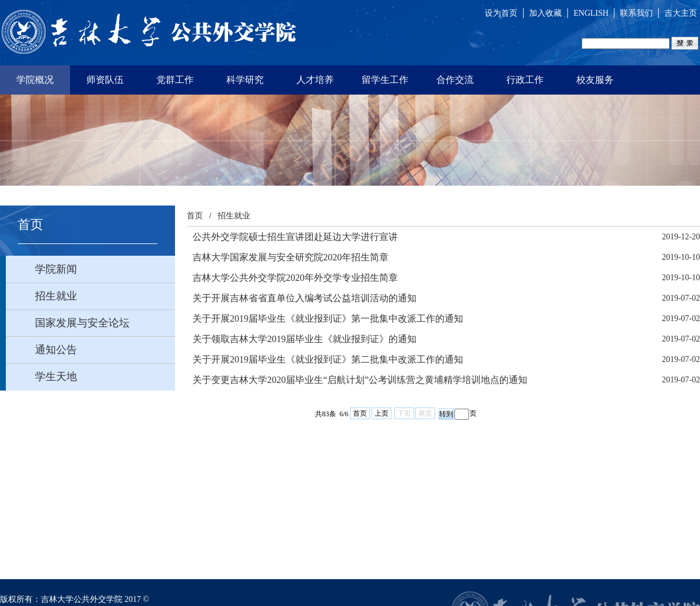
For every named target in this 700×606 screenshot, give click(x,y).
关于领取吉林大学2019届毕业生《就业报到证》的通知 (304, 339)
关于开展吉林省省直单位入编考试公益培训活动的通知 (304, 298)
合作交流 (455, 80)
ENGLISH (591, 13)
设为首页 (501, 13)
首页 (195, 216)
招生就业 (234, 216)
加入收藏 (545, 13)
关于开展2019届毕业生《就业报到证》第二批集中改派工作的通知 (328, 359)
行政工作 (525, 80)
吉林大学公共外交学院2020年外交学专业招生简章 (295, 278)
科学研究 (245, 80)
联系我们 (636, 13)
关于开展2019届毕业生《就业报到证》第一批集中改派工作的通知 (328, 318)
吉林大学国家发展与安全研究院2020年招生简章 (290, 257)
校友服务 (595, 80)
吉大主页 (681, 13)
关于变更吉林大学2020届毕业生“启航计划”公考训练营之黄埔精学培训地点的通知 (360, 380)
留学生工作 (385, 80)
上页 (381, 413)
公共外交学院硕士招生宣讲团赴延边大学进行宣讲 (295, 237)
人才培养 (315, 80)
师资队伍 (105, 80)
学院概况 (35, 80)
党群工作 (175, 80)
